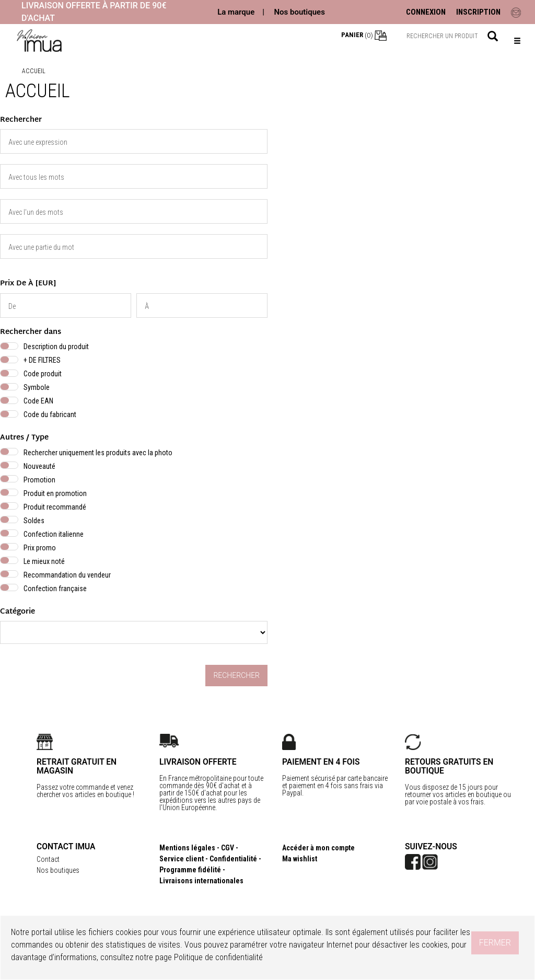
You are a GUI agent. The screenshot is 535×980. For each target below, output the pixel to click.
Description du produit (56, 347)
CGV (228, 848)
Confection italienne (54, 534)
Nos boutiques (299, 12)
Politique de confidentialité (218, 957)
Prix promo (40, 548)
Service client (182, 859)
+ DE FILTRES (42, 360)
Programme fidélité (190, 870)
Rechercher (236, 675)
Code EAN (38, 401)
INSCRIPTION (478, 12)
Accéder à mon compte (318, 848)
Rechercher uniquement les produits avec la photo (98, 453)
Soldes (34, 521)
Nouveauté (39, 466)
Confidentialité (233, 859)
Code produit (43, 374)
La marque (236, 12)
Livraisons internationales (201, 881)
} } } (134, 632)
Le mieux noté (44, 561)
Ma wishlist (300, 859)
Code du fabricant (50, 414)
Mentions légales (187, 848)
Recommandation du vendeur (67, 575)
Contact (48, 859)
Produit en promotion (55, 493)
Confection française (55, 589)
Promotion (39, 480)
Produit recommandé (55, 507)
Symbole (37, 387)
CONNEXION (426, 12)
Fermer (495, 943)
